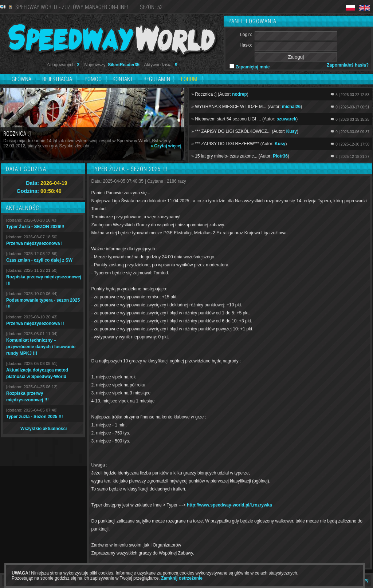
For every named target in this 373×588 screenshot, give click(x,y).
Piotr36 (280, 156)
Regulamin (157, 79)
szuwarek (286, 119)
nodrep (239, 94)
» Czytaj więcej (166, 146)
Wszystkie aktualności (44, 429)
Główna (21, 79)
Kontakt (123, 79)
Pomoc (93, 79)
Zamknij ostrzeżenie (182, 578)
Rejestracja (58, 79)
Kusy (292, 131)
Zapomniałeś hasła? (348, 65)
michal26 (291, 107)
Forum (189, 79)
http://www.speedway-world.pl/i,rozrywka (229, 505)
